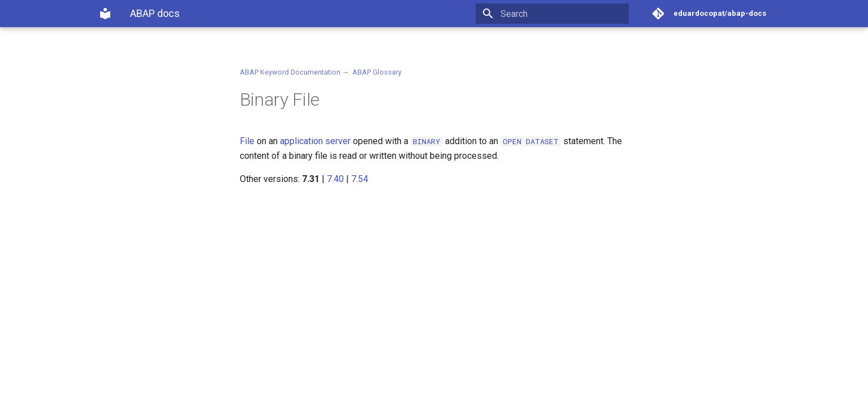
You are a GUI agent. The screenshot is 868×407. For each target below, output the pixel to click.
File (247, 141)
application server (315, 141)
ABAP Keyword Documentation (290, 72)
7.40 (335, 179)
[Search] (563, 14)
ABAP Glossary (377, 72)
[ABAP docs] (105, 14)
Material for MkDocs (167, 394)
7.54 (360, 179)
